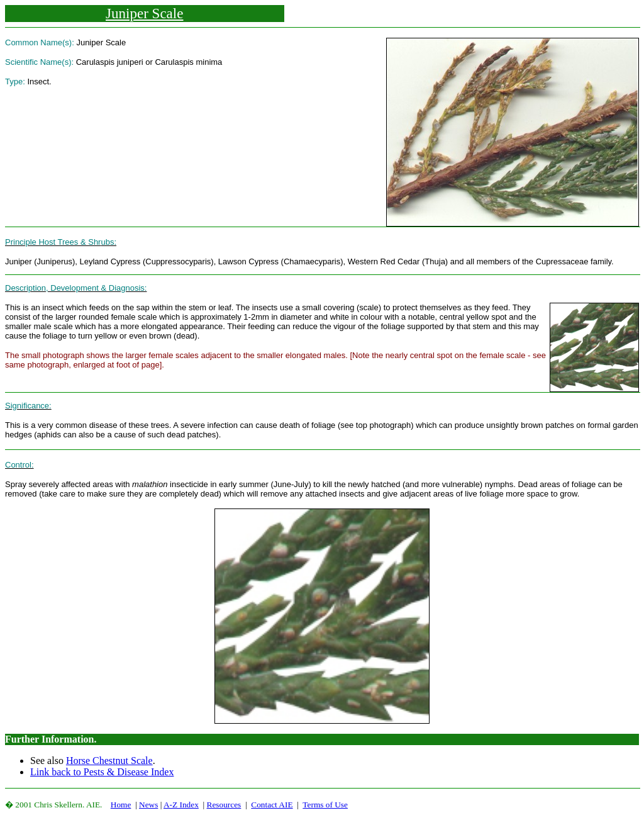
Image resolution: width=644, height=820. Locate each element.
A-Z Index (181, 805)
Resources (224, 805)
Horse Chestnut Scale (109, 761)
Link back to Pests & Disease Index (102, 772)
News (148, 805)
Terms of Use (325, 805)
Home (121, 805)
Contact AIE (272, 805)
